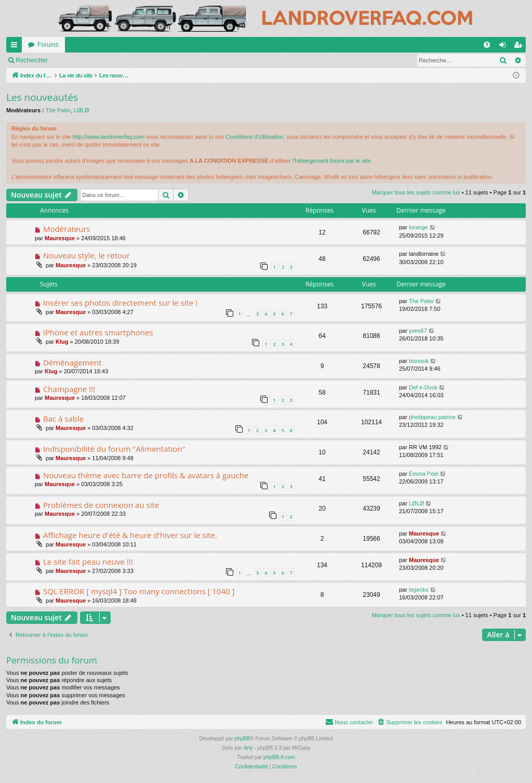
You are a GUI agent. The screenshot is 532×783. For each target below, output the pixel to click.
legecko (419, 590)
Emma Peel (424, 474)
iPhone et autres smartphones (98, 332)
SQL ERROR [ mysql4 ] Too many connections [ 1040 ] (139, 591)
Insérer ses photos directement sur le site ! (120, 303)
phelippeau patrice (432, 417)
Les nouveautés (42, 97)
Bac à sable (63, 419)
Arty (248, 748)
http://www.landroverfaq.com (108, 137)
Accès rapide (16, 47)
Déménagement (72, 362)
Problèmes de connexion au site (101, 505)
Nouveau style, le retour (87, 255)
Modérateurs (67, 229)
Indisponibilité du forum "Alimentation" (114, 449)
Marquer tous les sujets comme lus (64, 60)
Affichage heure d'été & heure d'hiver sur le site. (130, 535)
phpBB (242, 739)
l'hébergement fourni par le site (332, 161)
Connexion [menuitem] (505, 47)
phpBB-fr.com (279, 757)
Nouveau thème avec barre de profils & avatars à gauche (146, 475)
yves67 (418, 331)
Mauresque (60, 238)
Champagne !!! (69, 389)
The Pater (58, 110)
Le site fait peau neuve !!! (88, 562)
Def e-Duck (423, 387)
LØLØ (81, 110)
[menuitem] (487, 45)
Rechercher (143, 60)
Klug (62, 342)
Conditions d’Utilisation (254, 137)
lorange (418, 227)
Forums (48, 45)
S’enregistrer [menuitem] (520, 47)
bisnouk (419, 361)
